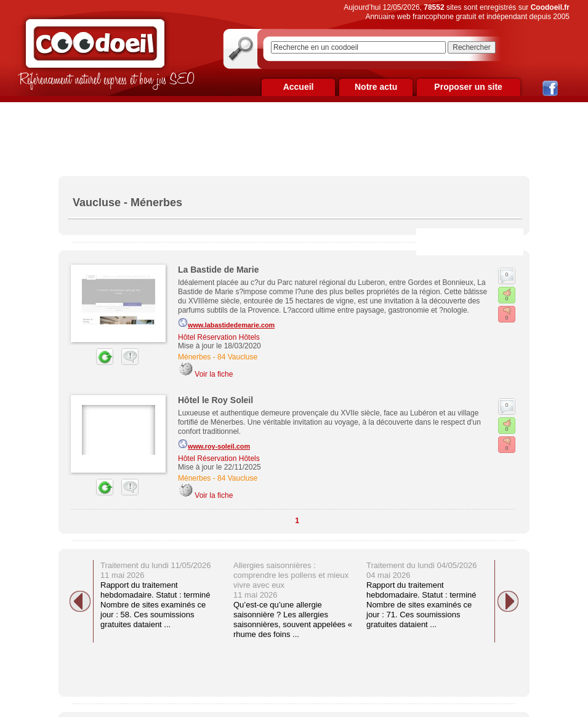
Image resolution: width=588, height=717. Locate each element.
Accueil (299, 87)
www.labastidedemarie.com (226, 323)
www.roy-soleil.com (214, 444)
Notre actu (376, 87)
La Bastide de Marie (219, 270)
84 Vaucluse (237, 357)
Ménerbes (194, 357)
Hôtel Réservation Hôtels (219, 337)
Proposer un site (468, 87)
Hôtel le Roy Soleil (215, 400)
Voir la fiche (214, 374)
